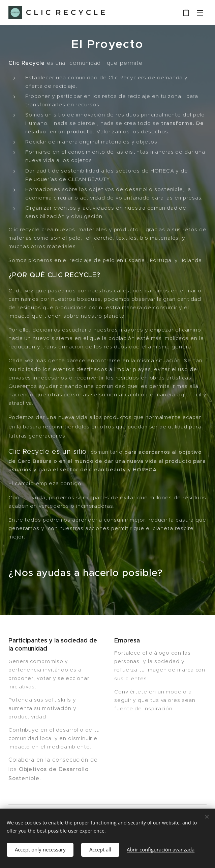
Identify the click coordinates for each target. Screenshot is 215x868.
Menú (200, 13)
